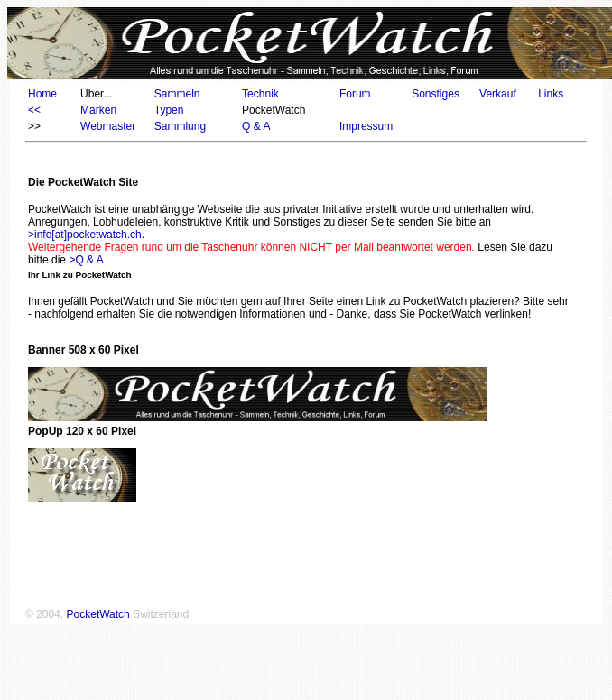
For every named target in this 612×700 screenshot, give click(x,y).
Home (42, 94)
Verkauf (498, 94)
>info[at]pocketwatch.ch (85, 235)
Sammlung (180, 126)
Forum (355, 94)
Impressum (366, 126)
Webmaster (108, 126)
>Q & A (86, 260)
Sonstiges (436, 94)
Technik (260, 94)
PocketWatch (98, 614)
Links (551, 94)
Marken (98, 110)
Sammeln (177, 94)
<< (34, 110)
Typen (169, 110)
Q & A (256, 126)
